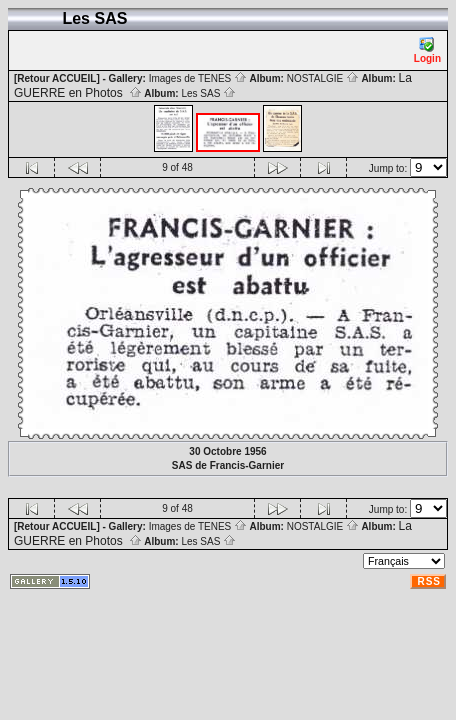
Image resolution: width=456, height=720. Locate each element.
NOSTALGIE (323, 78)
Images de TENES (198, 78)
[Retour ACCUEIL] (57, 78)
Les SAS (208, 93)
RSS (429, 581)
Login (427, 50)
